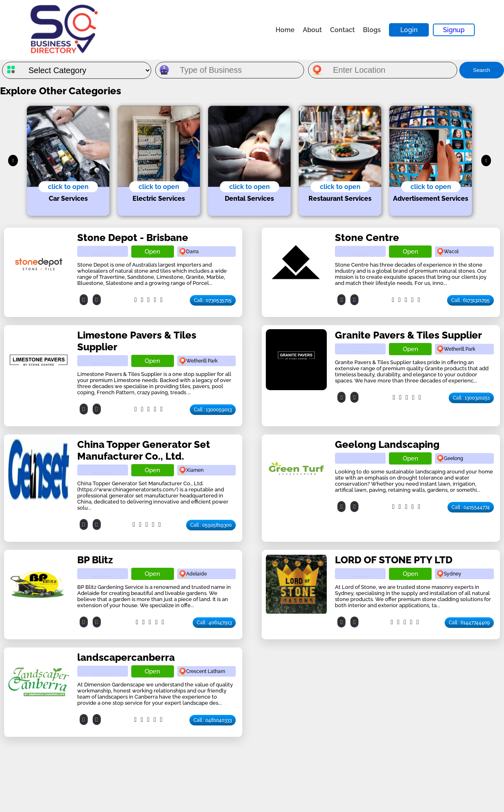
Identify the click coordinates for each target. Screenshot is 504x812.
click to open (68, 187)
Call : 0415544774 (471, 507)
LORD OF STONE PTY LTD (394, 560)
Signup (454, 30)
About (312, 30)
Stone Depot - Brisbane (133, 238)
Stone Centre (367, 238)
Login (409, 30)
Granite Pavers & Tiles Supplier (408, 335)
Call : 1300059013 (213, 410)
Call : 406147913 (214, 623)
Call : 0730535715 (213, 300)
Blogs (372, 30)
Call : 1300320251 (471, 398)
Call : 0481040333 (213, 720)
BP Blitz (95, 560)
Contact (342, 30)
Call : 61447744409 (469, 623)
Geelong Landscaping (387, 444)
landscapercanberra (126, 657)
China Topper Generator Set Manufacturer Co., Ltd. (144, 450)
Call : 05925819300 (211, 525)
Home (285, 30)
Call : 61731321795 (470, 300)
